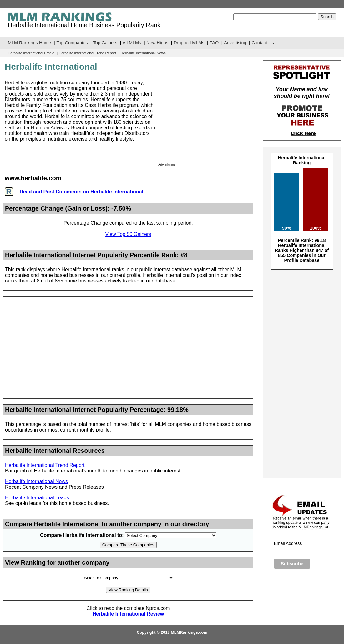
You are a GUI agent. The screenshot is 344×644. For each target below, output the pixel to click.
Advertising (235, 43)
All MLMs (132, 43)
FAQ (214, 43)
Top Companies (72, 43)
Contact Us (263, 43)
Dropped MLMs (189, 43)
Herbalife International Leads (37, 498)
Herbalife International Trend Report (88, 53)
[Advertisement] (205, 119)
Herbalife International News (143, 53)
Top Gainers (105, 43)
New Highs (157, 43)
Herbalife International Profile (31, 53)
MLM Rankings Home (29, 43)
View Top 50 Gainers (128, 234)
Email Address (288, 543)
